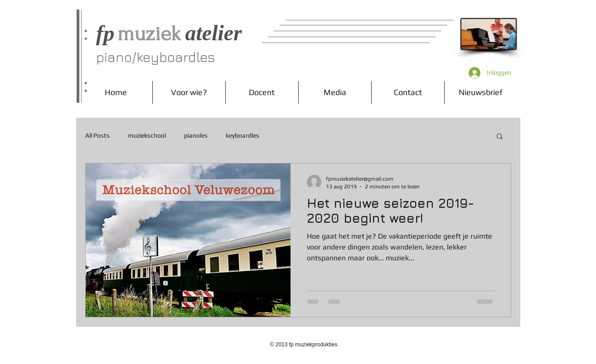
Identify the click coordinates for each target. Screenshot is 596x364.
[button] (500, 137)
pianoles (196, 135)
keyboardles (242, 135)
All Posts (97, 135)
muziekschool (147, 135)
